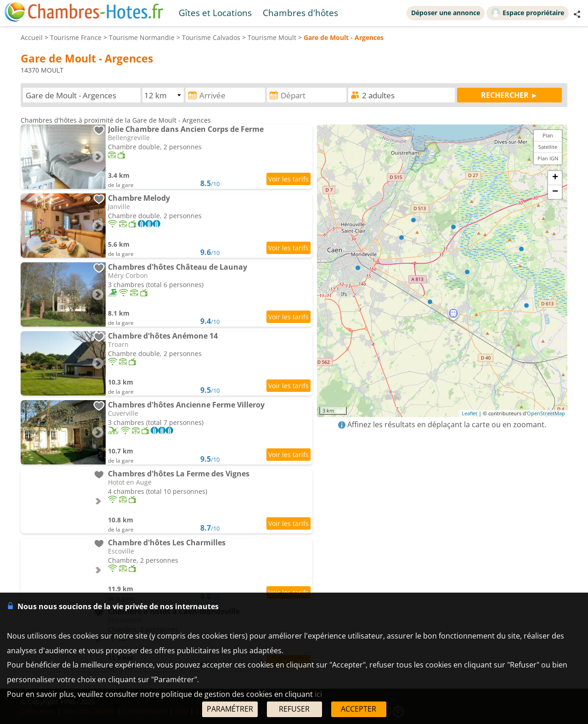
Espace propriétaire (528, 12)
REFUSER (294, 709)
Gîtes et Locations (215, 13)
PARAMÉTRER (230, 709)
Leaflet (469, 413)
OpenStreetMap (546, 413)
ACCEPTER (359, 709)
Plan (548, 135)
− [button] (555, 192)
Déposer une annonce (446, 13)
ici (318, 694)
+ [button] (555, 178)
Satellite (548, 147)
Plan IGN (548, 158)
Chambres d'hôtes (300, 13)
